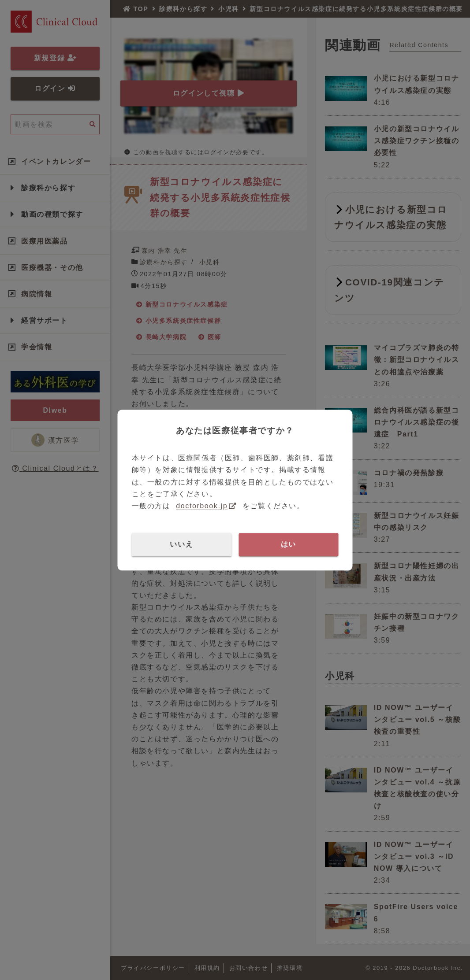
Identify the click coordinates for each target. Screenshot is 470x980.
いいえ (181, 544)
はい (289, 544)
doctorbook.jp (202, 506)
